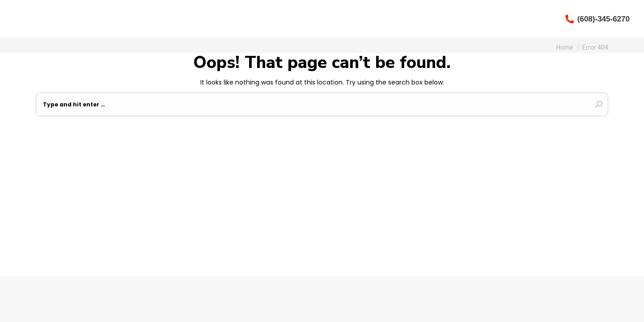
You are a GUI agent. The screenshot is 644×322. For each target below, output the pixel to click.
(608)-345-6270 (597, 19)
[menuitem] (322, 19)
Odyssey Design (418, 266)
